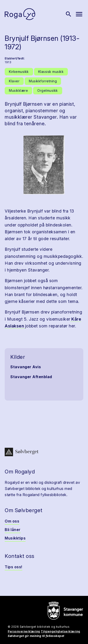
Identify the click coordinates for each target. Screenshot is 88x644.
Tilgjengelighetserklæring (61, 631)
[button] (44, 165)
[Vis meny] (79, 14)
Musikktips (15, 538)
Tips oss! (13, 567)
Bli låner (13, 530)
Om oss (12, 521)
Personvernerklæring (24, 631)
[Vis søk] (69, 14)
